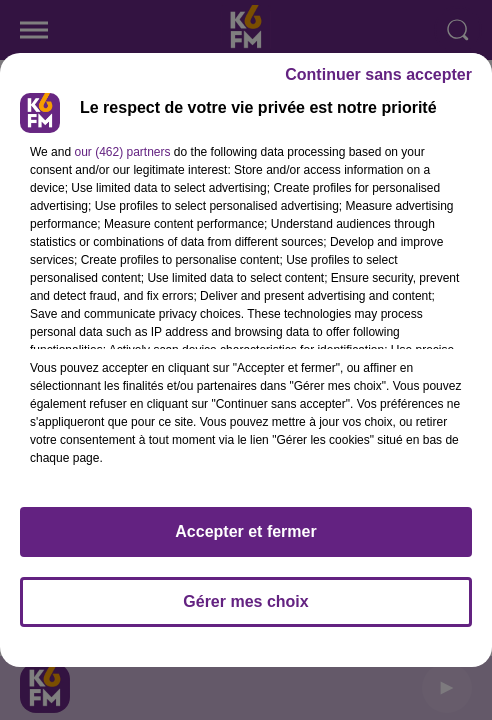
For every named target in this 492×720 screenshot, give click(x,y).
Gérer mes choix (245, 601)
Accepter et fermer (245, 531)
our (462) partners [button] (122, 152)
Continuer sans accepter (378, 74)
